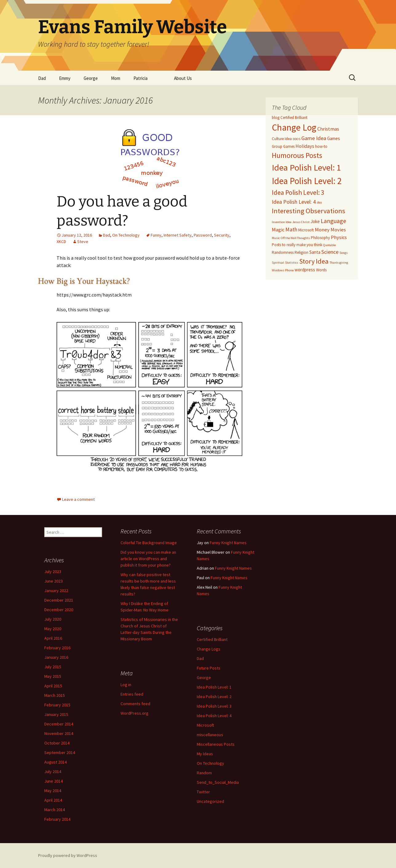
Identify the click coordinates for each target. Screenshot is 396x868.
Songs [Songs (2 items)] (344, 253)
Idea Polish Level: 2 (214, 697)
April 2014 (53, 800)
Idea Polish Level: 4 (214, 716)
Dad (42, 78)
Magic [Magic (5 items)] (278, 230)
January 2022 (56, 591)
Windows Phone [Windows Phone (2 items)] (283, 270)
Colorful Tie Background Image (149, 543)
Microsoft (205, 725)
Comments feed (135, 704)
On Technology (126, 235)
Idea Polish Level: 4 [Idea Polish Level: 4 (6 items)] (294, 202)
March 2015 (55, 695)
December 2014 (59, 724)
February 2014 (57, 819)
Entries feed (132, 694)
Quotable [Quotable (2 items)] (329, 245)
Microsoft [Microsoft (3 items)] (306, 230)
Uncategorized (210, 801)
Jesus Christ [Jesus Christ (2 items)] (301, 222)
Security (222, 235)
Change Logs (209, 649)
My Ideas (205, 754)
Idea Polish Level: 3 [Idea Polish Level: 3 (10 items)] (298, 192)
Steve (83, 242)
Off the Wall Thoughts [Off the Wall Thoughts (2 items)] (295, 238)
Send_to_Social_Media (218, 782)
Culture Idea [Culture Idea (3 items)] (282, 139)
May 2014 (53, 791)
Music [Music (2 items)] (276, 238)
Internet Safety (178, 235)
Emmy (65, 78)
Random (204, 773)
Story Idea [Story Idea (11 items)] (314, 261)
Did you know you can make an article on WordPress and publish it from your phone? (148, 559)
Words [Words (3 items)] (321, 270)
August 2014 (55, 762)
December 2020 (59, 610)
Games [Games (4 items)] (334, 138)
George (91, 78)
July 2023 (53, 571)
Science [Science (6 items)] (330, 252)
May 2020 (53, 629)
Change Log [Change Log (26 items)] (294, 127)
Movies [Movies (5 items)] (338, 230)
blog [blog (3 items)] (276, 118)
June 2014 (53, 781)
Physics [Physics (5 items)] (339, 237)
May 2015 (53, 676)
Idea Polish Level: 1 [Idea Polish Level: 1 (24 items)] (306, 167)
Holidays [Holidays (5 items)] (305, 146)
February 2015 (57, 705)
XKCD (61, 242)
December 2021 (59, 600)
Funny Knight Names (228, 543)
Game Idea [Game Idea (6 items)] (314, 138)
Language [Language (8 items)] (333, 221)
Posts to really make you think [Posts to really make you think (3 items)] (297, 245)
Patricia (141, 78)
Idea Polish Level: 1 (214, 687)
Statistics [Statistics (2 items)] (292, 263)
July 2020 (53, 619)
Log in (126, 685)
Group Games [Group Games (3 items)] (283, 146)
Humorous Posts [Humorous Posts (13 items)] (297, 155)
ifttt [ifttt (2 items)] (319, 203)
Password (203, 235)
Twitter (203, 792)
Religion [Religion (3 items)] (301, 252)
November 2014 (59, 733)
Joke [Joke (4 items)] (315, 221)
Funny (156, 235)
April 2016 (53, 638)
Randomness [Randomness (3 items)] (283, 252)
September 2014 (60, 752)
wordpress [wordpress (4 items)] (305, 270)
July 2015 (53, 667)
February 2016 (57, 648)
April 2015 (53, 686)
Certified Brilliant (212, 639)
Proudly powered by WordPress (68, 855)
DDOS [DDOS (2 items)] (297, 139)
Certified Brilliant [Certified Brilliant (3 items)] (294, 118)
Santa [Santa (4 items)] (315, 252)
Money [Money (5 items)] (322, 230)
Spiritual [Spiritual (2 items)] (278, 263)
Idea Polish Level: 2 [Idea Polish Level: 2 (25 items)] (307, 181)
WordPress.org (135, 713)
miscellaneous (210, 735)
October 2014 (57, 743)
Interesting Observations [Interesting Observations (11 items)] (309, 211)
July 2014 (53, 772)
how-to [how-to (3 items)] (321, 146)
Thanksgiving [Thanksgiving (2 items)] (339, 263)
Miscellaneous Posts (216, 744)
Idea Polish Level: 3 (214, 706)
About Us (183, 78)
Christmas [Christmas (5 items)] (328, 129)
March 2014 (55, 810)
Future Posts (209, 668)
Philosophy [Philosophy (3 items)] (320, 238)
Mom (116, 78)
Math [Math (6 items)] (291, 229)
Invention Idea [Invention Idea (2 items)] (282, 222)
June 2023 (53, 581)
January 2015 (56, 714)
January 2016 (56, 657)
